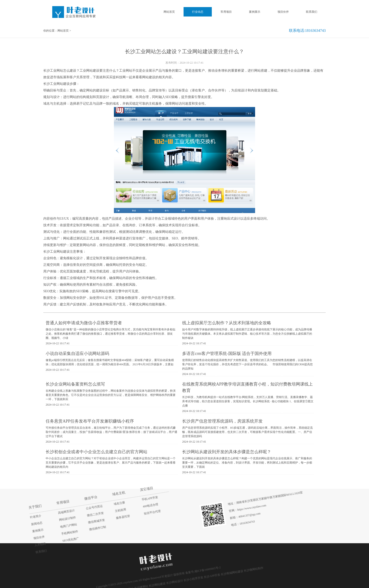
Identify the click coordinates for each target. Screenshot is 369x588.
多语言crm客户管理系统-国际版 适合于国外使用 (227, 354)
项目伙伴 (283, 12)
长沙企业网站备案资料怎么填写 (75, 384)
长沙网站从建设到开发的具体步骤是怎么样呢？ (227, 452)
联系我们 (312, 12)
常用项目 (226, 12)
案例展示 (255, 12)
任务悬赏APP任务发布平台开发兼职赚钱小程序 (90, 421)
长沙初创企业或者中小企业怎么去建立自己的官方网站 (96, 452)
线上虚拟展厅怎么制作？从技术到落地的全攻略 (227, 323)
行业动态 (198, 12)
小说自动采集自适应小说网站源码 (77, 354)
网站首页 (169, 12)
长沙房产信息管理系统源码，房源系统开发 (222, 421)
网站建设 (149, 77)
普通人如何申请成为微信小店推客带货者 (84, 323)
